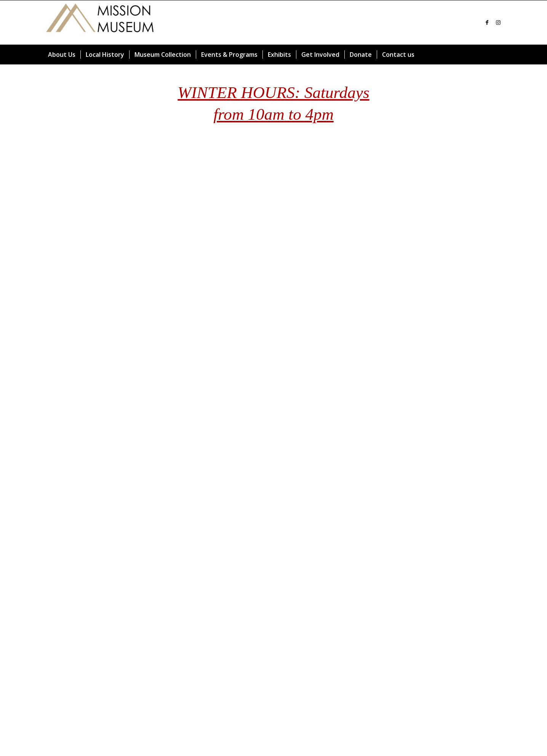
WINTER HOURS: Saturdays (273, 92)
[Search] (499, 55)
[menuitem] (62, 55)
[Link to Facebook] (487, 22)
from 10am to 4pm (273, 114)
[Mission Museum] (100, 22)
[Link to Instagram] (498, 22)
